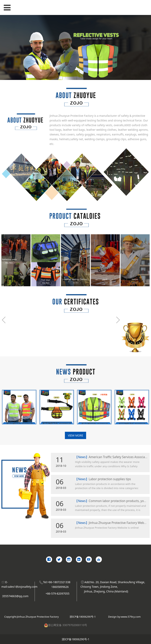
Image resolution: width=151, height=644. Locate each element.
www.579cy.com (131, 617)
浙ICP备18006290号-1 (83, 617)
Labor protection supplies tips (110, 479)
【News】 (82, 457)
